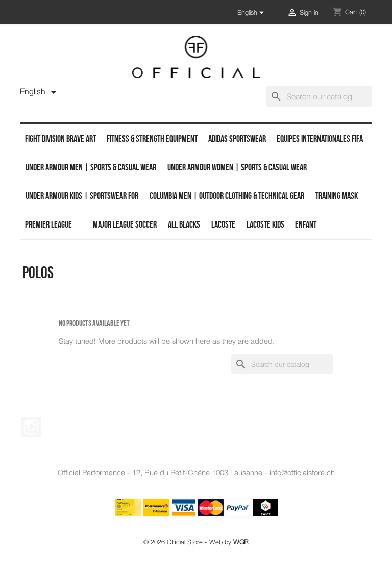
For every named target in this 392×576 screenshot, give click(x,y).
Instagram (31, 427)
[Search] (319, 96)
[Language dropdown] (252, 13)
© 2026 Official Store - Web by (196, 542)
